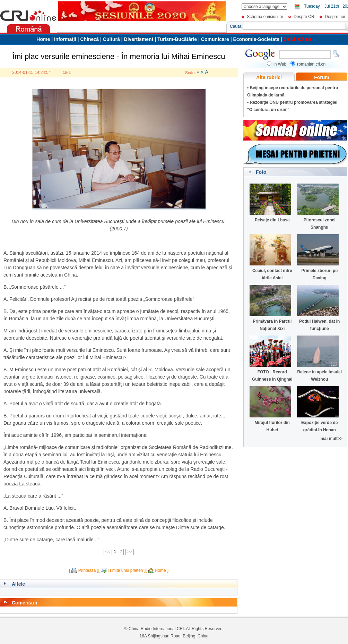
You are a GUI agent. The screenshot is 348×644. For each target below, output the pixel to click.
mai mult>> (332, 439)
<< (108, 552)
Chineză (89, 39)
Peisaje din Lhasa (272, 220)
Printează (87, 570)
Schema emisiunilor (265, 17)
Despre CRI (304, 17)
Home (160, 570)
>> (130, 552)
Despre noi (335, 17)
